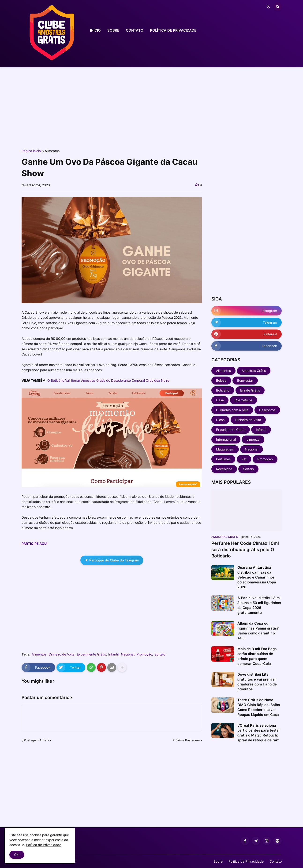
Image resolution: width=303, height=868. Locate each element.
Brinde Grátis (250, 390)
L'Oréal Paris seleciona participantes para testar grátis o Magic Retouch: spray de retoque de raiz (259, 733)
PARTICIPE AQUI (35, 544)
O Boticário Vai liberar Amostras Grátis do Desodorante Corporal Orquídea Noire (108, 380)
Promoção (144, 654)
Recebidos (224, 469)
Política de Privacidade (246, 861)
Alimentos (52, 151)
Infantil (113, 654)
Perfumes (223, 459)
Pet (244, 459)
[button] (269, 7)
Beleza (221, 380)
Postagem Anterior (38, 740)
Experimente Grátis (91, 654)
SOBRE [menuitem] (113, 30)
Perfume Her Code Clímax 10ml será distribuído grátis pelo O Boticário (245, 549)
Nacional (128, 654)
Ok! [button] (17, 855)
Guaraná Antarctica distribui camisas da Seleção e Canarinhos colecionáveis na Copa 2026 (257, 577)
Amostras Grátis (254, 371)
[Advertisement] (152, 107)
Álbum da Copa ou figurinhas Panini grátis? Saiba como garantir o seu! (258, 631)
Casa (220, 400)
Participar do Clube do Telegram (112, 560)
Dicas (220, 420)
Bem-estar (245, 380)
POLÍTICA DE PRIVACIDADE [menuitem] (173, 30)
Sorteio (160, 654)
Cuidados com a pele (232, 410)
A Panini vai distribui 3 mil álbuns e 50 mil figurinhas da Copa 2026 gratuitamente (259, 605)
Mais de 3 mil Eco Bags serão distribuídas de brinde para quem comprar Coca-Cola (257, 656)
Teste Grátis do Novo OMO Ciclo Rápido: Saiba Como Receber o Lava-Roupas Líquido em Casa (259, 707)
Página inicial (32, 151)
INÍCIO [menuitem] (95, 30)
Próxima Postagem (186, 740)
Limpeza (253, 439)
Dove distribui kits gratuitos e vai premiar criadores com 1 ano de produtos (257, 682)
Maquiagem (225, 449)
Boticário (223, 390)
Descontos (267, 410)
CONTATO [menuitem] (135, 30)
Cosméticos (243, 400)
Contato (276, 861)
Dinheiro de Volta (62, 654)
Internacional (226, 439)
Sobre (218, 861)
